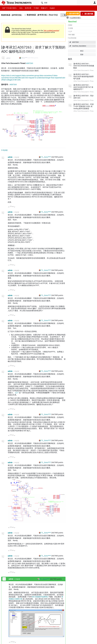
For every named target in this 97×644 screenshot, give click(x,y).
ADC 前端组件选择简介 (40, 597)
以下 (17, 393)
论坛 (21, 8)
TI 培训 (36, 8)
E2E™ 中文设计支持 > (10, 8)
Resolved (72, 22)
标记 (82, 51)
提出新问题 (89, 14)
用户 (95, 3)
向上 (9, 207)
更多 (82, 54)
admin (8, 58)
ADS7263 (75, 42)
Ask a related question (51, 30)
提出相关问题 (73, 14)
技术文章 (28, 8)
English (52, 8)
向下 (15, 207)
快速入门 (44, 8)
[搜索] (58, 3)
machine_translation (79, 46)
